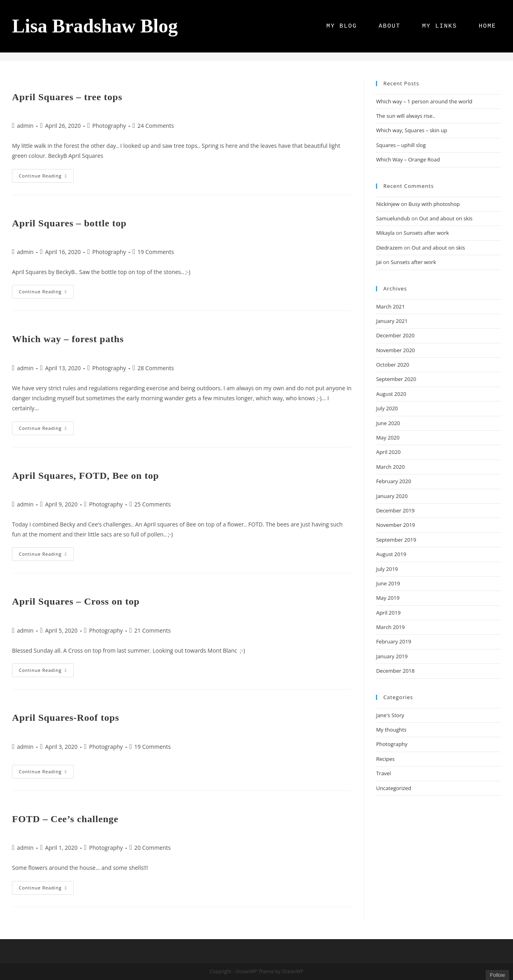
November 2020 (395, 350)
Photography (109, 126)
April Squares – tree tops (67, 97)
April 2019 (388, 613)
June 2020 (388, 423)
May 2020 (388, 438)
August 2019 (391, 554)
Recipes (385, 759)
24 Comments (156, 126)
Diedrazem (389, 248)
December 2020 (395, 335)
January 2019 (392, 656)
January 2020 (392, 496)
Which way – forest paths (68, 339)
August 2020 (391, 394)
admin (25, 126)
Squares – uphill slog (401, 145)
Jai (379, 262)
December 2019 (395, 510)
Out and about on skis (446, 218)
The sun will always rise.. (405, 116)
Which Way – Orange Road (408, 159)
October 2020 (392, 365)
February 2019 (393, 641)
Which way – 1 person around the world (424, 101)
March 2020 (390, 467)
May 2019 (388, 598)
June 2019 (388, 583)
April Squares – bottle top (69, 223)
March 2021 (390, 307)
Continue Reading (46, 177)
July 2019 (387, 569)
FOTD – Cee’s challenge (65, 819)
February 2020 (393, 481)
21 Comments (152, 630)
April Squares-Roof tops (66, 718)
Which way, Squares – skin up (411, 130)
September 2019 (396, 540)
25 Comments (152, 504)
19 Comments (156, 252)
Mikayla (385, 233)
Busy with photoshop (434, 204)
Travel (383, 773)
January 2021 (392, 321)
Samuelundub (393, 218)
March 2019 (390, 627)
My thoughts (391, 730)
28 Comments (156, 368)
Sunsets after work (426, 233)
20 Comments (152, 848)
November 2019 (395, 525)
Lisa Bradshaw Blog (95, 26)
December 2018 (395, 671)
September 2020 (396, 379)
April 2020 (388, 452)
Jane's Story (390, 715)
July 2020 (387, 408)
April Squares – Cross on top (76, 601)
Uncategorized (394, 788)
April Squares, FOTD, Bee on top (85, 476)
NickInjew (388, 204)
